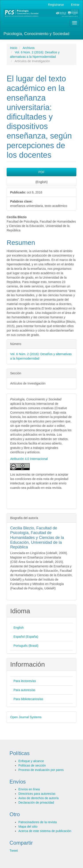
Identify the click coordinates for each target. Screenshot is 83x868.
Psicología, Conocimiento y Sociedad (36, 34)
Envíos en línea (29, 789)
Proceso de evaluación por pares (41, 770)
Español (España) (26, 637)
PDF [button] (42, 172)
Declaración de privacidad (36, 802)
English (19, 628)
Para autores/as (24, 690)
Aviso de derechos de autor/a (39, 798)
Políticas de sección (32, 765)
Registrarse (56, 5)
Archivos (29, 48)
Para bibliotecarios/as (28, 699)
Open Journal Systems (26, 717)
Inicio (14, 48)
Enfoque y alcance (31, 761)
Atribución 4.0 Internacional (29, 459)
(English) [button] (41, 182)
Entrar (75, 5)
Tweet (14, 851)
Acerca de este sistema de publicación (45, 831)
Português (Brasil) (26, 646)
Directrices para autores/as (37, 794)
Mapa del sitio (28, 827)
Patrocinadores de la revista (38, 822)
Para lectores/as (25, 681)
